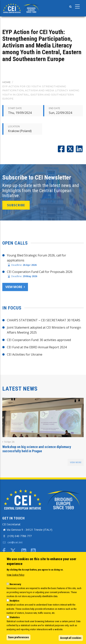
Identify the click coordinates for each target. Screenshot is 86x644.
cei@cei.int (12, 542)
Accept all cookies (71, 638)
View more (14, 287)
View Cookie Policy (16, 575)
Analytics (14, 601)
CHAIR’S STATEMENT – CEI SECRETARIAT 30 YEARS (44, 320)
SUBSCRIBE (16, 205)
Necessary (15, 584)
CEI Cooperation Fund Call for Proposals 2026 (40, 272)
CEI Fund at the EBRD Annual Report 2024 (37, 347)
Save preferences (18, 637)
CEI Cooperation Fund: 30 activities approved (39, 340)
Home (6, 82)
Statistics (15, 617)
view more (76, 462)
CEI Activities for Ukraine (25, 354)
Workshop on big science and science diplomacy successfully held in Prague (37, 449)
